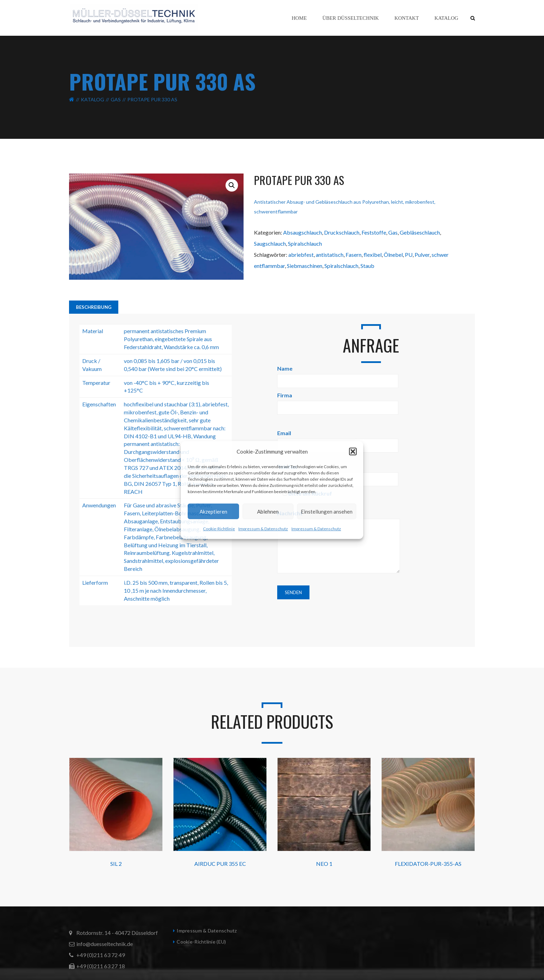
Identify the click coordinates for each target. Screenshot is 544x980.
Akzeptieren (213, 512)
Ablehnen (268, 512)
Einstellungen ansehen (327, 512)
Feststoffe (374, 232)
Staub (367, 266)
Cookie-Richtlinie (219, 529)
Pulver (422, 255)
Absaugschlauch (303, 232)
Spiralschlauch (305, 243)
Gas (116, 99)
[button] (353, 451)
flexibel (373, 255)
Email (338, 439)
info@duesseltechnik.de (105, 944)
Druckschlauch (342, 232)
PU (409, 255)
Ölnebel (393, 255)
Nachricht (339, 542)
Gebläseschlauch (420, 232)
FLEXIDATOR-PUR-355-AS (428, 864)
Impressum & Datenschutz (263, 529)
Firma (338, 401)
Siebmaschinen (305, 266)
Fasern (354, 255)
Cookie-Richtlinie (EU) (201, 942)
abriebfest (301, 255)
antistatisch (330, 255)
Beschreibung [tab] (94, 307)
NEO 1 (324, 864)
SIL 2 (116, 864)
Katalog (92, 99)
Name (338, 375)
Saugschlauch (270, 243)
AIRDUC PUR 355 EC (220, 864)
